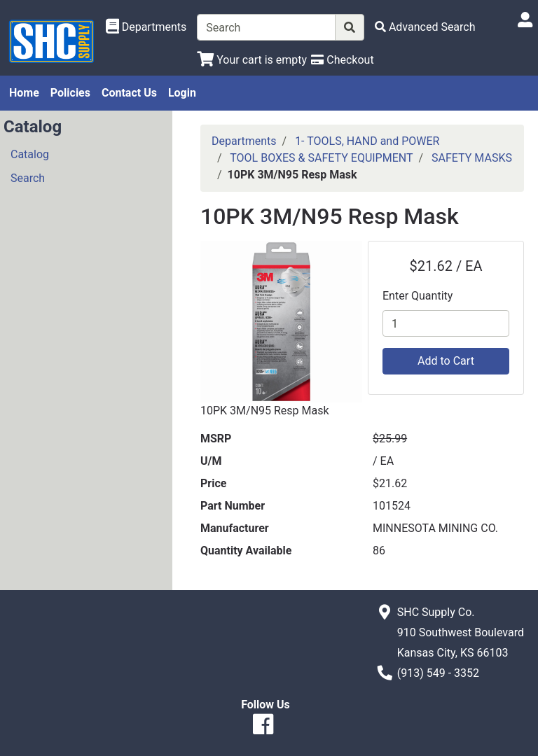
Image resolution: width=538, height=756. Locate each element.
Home (24, 93)
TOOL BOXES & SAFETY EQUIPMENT (321, 158)
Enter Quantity (418, 296)
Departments (244, 141)
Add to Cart (446, 361)
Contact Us (129, 93)
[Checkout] (342, 60)
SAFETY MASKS (472, 158)
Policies (70, 93)
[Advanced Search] (425, 27)
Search (28, 178)
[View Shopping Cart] (252, 60)
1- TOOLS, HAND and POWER (367, 141)
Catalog (30, 154)
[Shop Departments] (146, 27)
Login (182, 93)
